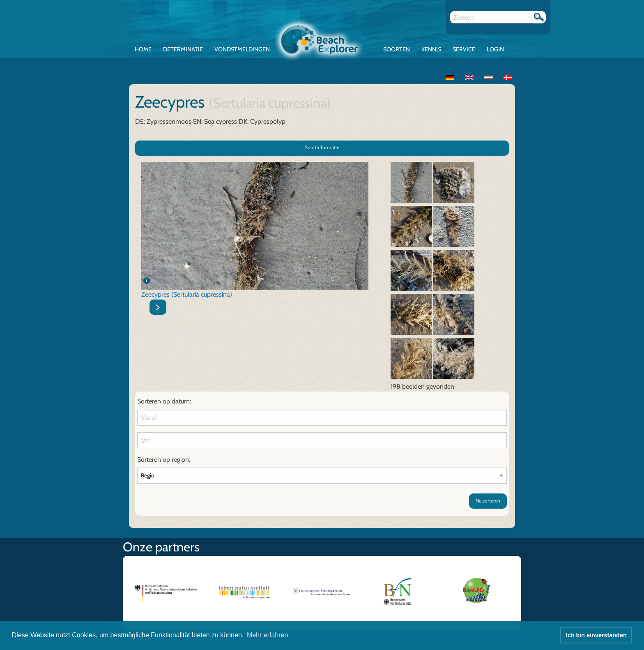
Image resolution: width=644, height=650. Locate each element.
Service (464, 49)
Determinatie (183, 49)
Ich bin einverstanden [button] (596, 635)
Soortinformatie (322, 147)
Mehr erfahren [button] (268, 635)
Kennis (431, 49)
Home (143, 49)
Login (495, 49)
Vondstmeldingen (242, 49)
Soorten (397, 49)
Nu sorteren (488, 501)
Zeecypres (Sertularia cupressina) (187, 294)
